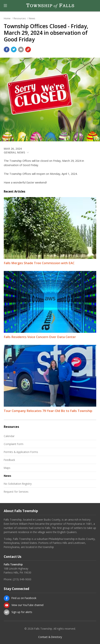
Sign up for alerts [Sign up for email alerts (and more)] (22, 612)
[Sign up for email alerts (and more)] (7, 612)
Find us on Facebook (24, 598)
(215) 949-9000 (22, 579)
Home (7, 18)
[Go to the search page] (94, 6)
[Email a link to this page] (21, 50)
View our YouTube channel (27, 605)
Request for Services (16, 492)
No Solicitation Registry (18, 484)
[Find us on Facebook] (7, 598)
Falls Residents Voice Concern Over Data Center (40, 337)
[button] (5, 6)
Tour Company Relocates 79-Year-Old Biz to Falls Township (48, 411)
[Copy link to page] (28, 50)
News (32, 18)
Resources (20, 18)
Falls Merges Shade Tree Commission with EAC (39, 263)
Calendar (9, 436)
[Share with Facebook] (7, 50)
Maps (7, 468)
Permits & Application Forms (21, 452)
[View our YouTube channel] (7, 605)
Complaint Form (14, 444)
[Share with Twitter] (14, 50)
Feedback (9, 460)
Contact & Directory (50, 637)
